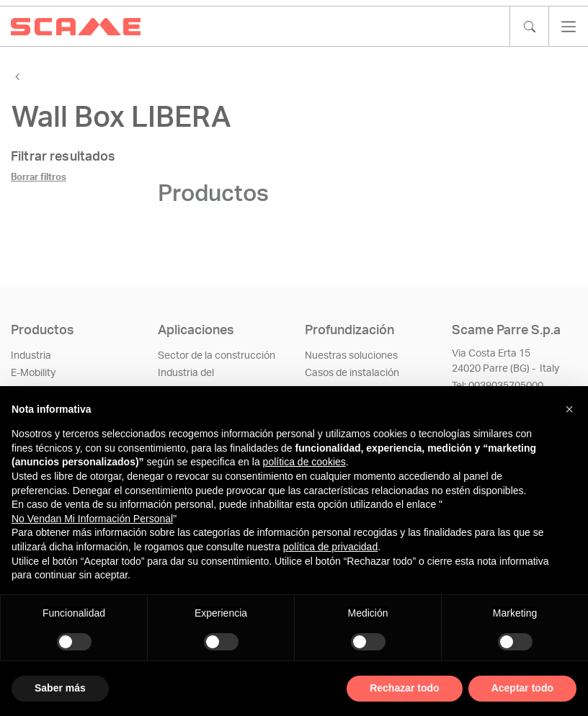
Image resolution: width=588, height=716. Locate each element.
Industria (31, 356)
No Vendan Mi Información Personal (92, 519)
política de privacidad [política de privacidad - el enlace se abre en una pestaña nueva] (331, 547)
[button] (569, 409)
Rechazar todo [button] (404, 688)
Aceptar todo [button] (522, 688)
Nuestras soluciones (351, 356)
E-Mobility (33, 373)
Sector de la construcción (217, 356)
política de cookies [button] (304, 462)
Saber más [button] (60, 688)
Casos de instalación (352, 373)
